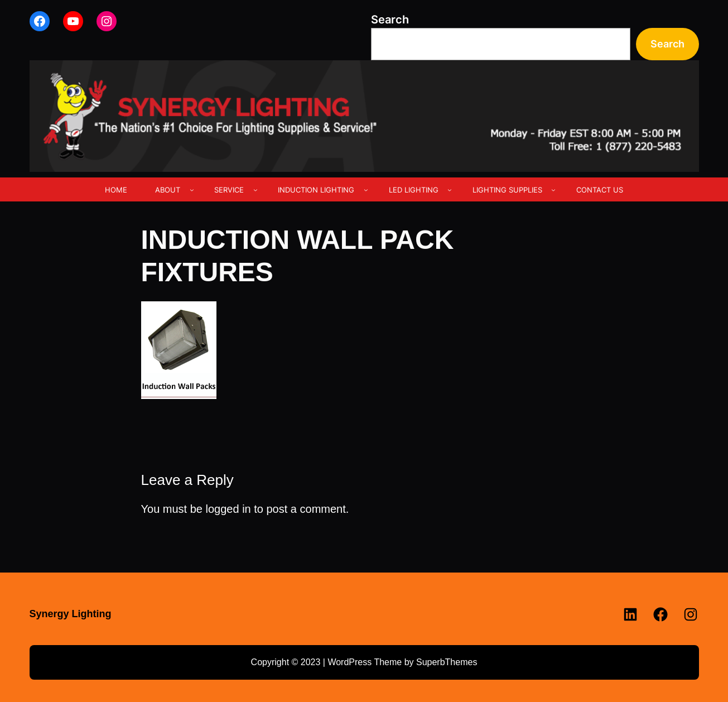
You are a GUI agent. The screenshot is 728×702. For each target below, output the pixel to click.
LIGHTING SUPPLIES (507, 190)
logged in (228, 509)
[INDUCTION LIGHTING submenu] (366, 190)
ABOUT (168, 190)
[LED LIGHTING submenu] (450, 190)
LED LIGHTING (414, 190)
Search (390, 20)
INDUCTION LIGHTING (316, 190)
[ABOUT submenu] (192, 190)
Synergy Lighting (71, 614)
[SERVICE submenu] (255, 190)
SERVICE (229, 190)
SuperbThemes (447, 662)
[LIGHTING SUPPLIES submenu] (553, 190)
